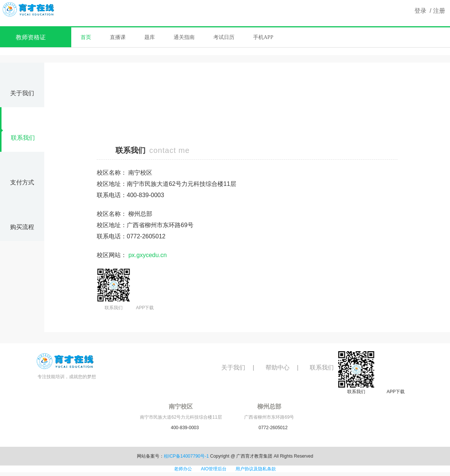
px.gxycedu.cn (147, 255)
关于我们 (22, 84)
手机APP (263, 37)
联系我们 (18, 129)
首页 (86, 37)
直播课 (118, 37)
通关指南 (184, 37)
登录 (420, 11)
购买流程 (22, 218)
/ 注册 (436, 11)
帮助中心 (277, 367)
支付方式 (22, 173)
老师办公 (183, 469)
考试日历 (224, 37)
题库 (150, 37)
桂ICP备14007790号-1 (186, 456)
